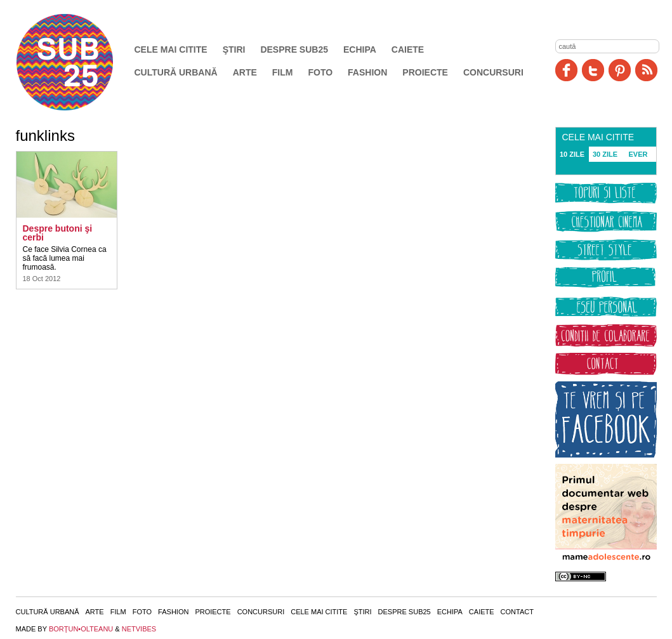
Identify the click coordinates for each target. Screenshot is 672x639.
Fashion (367, 72)
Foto (320, 72)
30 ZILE (605, 154)
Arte (245, 72)
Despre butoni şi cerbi (58, 233)
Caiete (408, 49)
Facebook (566, 70)
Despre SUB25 (294, 49)
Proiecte (425, 72)
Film (283, 72)
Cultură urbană (176, 72)
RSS (646, 70)
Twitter (593, 70)
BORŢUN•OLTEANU (81, 629)
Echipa (360, 49)
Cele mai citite (171, 49)
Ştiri (234, 49)
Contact (517, 612)
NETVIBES (139, 629)
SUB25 (79, 62)
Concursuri (493, 72)
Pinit (620, 70)
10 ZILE (572, 154)
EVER (638, 154)
